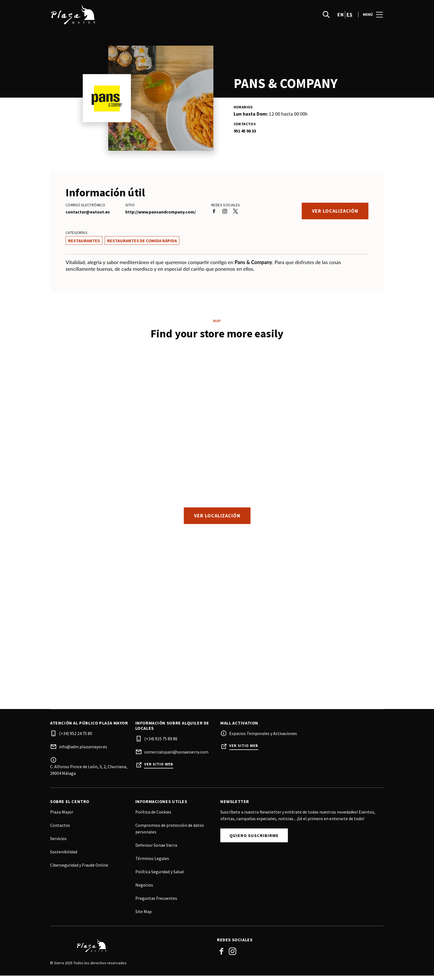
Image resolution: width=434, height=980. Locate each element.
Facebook (221, 956)
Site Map (144, 916)
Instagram (232, 956)
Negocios (144, 889)
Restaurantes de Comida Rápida (142, 241)
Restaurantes (84, 241)
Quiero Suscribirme (254, 840)
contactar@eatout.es (88, 212)
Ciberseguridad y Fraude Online (79, 869)
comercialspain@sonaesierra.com (176, 756)
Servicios (58, 843)
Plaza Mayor (62, 816)
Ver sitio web (159, 769)
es (349, 17)
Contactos (60, 830)
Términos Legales (152, 863)
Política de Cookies (153, 816)
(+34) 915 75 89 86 (161, 743)
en (340, 17)
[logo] (134, 17)
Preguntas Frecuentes (156, 903)
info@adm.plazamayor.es (83, 751)
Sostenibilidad (64, 856)
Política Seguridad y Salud (159, 876)
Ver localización (335, 211)
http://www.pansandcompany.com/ (161, 212)
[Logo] (130, 950)
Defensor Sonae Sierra (156, 849)
